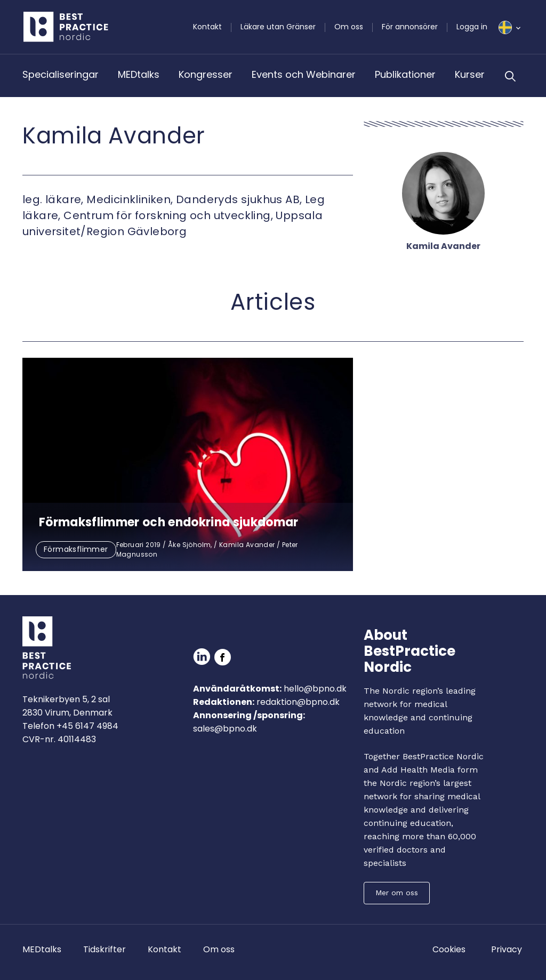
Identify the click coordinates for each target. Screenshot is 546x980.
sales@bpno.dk (225, 729)
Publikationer (405, 74)
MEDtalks (139, 74)
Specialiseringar (61, 74)
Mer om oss (397, 893)
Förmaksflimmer (76, 549)
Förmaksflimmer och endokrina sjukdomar (169, 522)
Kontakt (207, 27)
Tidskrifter (105, 949)
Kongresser (206, 74)
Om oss (349, 27)
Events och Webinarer (304, 74)
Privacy (507, 949)
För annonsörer (410, 27)
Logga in (472, 27)
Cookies (449, 949)
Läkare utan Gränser (278, 27)
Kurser (470, 74)
